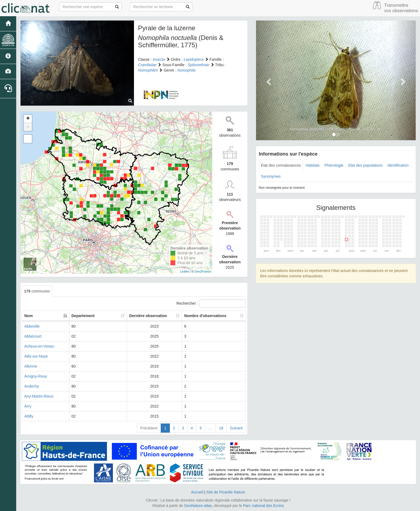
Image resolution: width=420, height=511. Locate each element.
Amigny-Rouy (36, 376)
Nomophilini (148, 70)
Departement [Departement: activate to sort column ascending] (99, 316)
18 (221, 428)
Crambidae (147, 65)
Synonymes (271, 176)
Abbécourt (33, 336)
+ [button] (28, 119)
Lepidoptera (194, 59)
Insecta (159, 59)
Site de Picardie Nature (226, 492)
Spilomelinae (199, 65)
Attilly (29, 416)
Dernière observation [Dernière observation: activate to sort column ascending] (147, 316)
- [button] (28, 127)
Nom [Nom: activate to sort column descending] (28, 316)
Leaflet (185, 271)
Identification (398, 165)
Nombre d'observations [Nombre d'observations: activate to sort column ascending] (207, 316)
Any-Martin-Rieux (39, 396)
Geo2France (203, 271)
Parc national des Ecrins (263, 506)
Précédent (149, 428)
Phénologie (334, 165)
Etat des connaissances (281, 165)
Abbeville (32, 326)
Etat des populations (365, 165)
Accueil (197, 492)
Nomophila (187, 70)
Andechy (32, 386)
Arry (28, 406)
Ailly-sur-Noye (36, 356)
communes (37, 291)
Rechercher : (211, 304)
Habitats (313, 165)
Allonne (31, 366)
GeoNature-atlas (198, 506)
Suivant (236, 428)
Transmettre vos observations (401, 8)
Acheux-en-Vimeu (39, 346)
